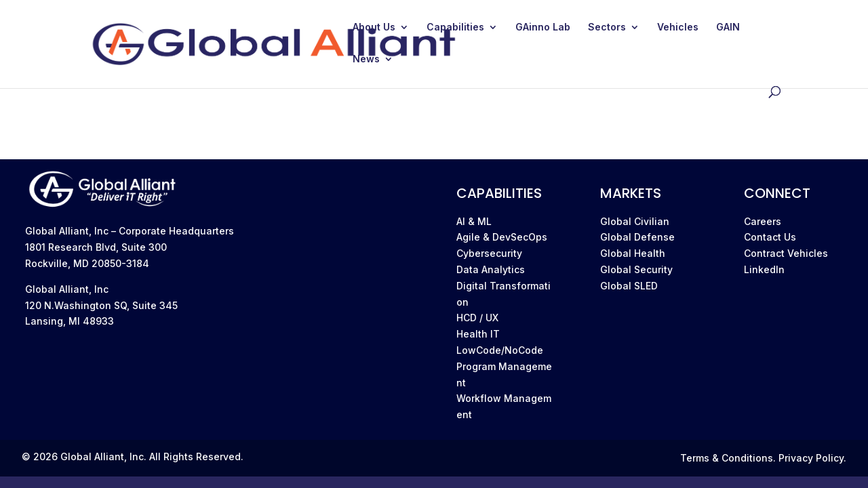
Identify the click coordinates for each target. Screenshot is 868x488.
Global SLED (629, 286)
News (366, 59)
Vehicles (678, 27)
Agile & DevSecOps (502, 237)
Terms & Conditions (727, 458)
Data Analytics (491, 269)
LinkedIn (764, 269)
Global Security (636, 269)
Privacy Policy (811, 458)
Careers (763, 221)
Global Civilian (635, 221)
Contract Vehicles (786, 253)
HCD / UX (477, 318)
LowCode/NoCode (500, 350)
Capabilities (455, 27)
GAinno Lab (543, 27)
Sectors (607, 27)
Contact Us (770, 237)
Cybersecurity (489, 253)
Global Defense (637, 237)
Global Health (633, 253)
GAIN (728, 27)
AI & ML (474, 221)
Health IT (478, 334)
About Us (374, 27)
